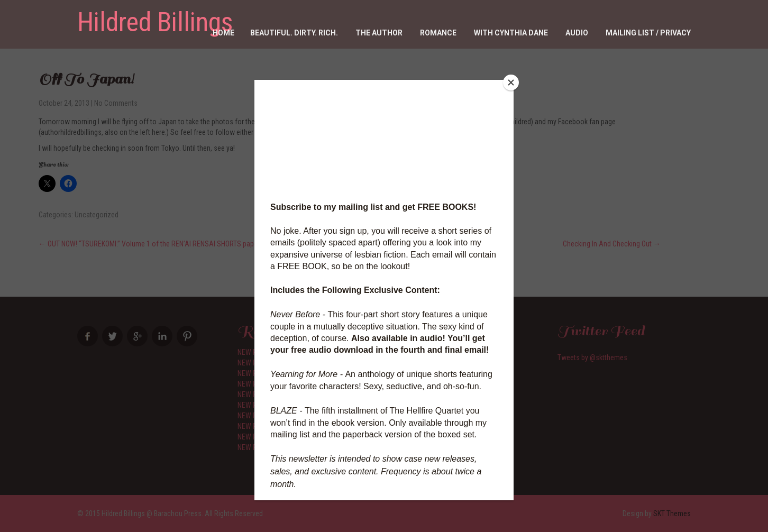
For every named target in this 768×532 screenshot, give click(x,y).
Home (223, 33)
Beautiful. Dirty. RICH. (294, 33)
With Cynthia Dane (511, 33)
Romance (438, 33)
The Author (379, 33)
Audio (577, 33)
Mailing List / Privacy (648, 33)
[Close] (511, 82)
